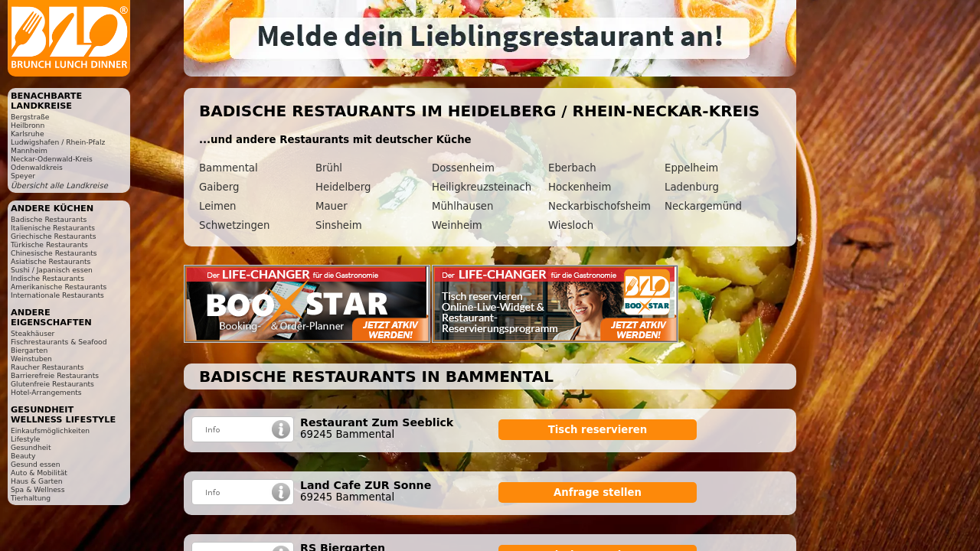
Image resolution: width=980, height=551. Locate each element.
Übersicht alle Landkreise (59, 186)
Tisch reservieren (598, 430)
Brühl (329, 168)
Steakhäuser (33, 333)
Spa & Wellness (38, 489)
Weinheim (457, 225)
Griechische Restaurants (53, 236)
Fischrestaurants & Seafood (59, 342)
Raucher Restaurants (47, 367)
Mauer (332, 206)
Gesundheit (31, 447)
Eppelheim (691, 168)
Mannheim (29, 150)
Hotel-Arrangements (46, 392)
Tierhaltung (31, 498)
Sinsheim (339, 225)
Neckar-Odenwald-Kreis (52, 159)
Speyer (23, 176)
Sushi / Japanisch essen (52, 270)
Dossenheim (463, 168)
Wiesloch (571, 225)
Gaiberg (219, 187)
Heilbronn (28, 125)
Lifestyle (25, 439)
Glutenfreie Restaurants (52, 384)
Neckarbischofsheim (599, 206)
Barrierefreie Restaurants (55, 375)
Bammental (229, 168)
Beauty (23, 456)
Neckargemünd (703, 206)
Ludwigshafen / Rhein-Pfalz (58, 142)
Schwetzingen (234, 225)
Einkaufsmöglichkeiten (50, 430)
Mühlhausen (462, 206)
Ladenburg (692, 187)
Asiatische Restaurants (51, 261)
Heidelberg (343, 187)
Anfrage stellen (598, 492)
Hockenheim (580, 187)
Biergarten (29, 350)
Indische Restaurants (47, 278)
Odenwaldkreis (37, 167)
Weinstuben (31, 359)
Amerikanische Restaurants (59, 287)
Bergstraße (30, 117)
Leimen (218, 206)
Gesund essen (35, 464)
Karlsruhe (28, 134)
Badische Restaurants (49, 219)
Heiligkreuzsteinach (482, 187)
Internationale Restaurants (57, 295)
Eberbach (572, 168)
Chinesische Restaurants (54, 253)
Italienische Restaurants (53, 228)
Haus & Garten (37, 481)
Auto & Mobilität (39, 473)
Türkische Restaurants (49, 245)
